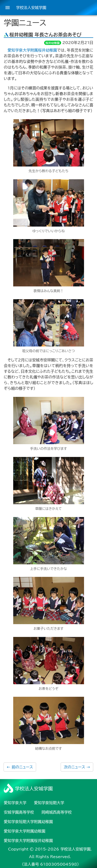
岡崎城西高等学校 (57, 812)
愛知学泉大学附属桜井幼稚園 (32, 50)
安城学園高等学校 (19, 812)
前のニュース (20, 767)
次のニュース (77, 767)
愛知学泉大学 (15, 803)
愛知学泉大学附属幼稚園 (25, 831)
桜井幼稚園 (53, 43)
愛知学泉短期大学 (49, 803)
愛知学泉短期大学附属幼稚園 (28, 822)
